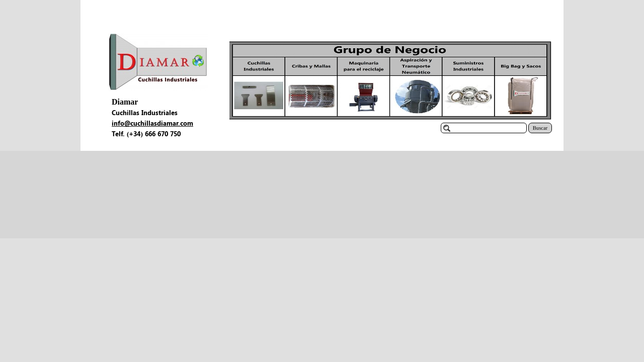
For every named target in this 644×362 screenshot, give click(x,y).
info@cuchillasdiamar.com (152, 123)
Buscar (540, 128)
